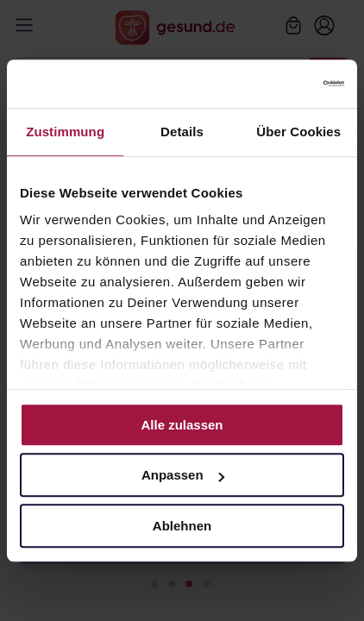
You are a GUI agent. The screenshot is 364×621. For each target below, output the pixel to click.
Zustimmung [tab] (65, 132)
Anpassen (183, 475)
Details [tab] (182, 132)
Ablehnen (182, 526)
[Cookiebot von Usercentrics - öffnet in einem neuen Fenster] (269, 84)
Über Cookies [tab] (298, 132)
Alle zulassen (182, 425)
